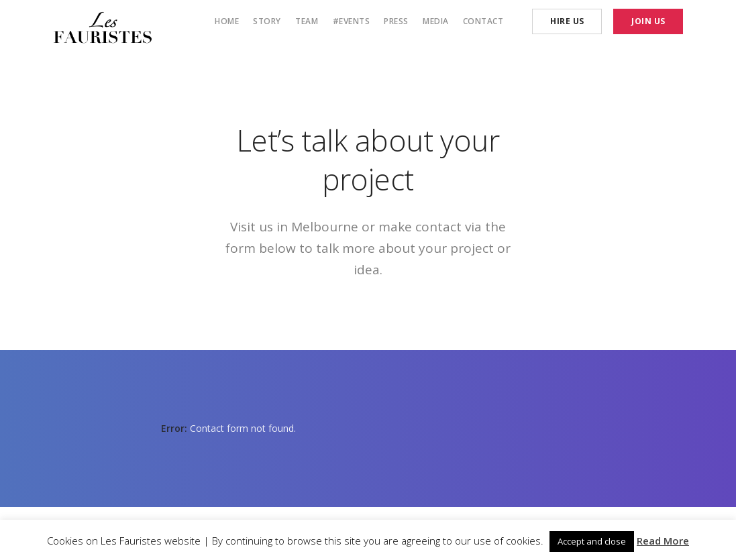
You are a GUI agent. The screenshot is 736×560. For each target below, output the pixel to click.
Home (227, 21)
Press (396, 21)
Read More (663, 541)
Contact (483, 21)
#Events (352, 21)
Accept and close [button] (592, 541)
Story (267, 21)
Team (307, 21)
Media (436, 21)
